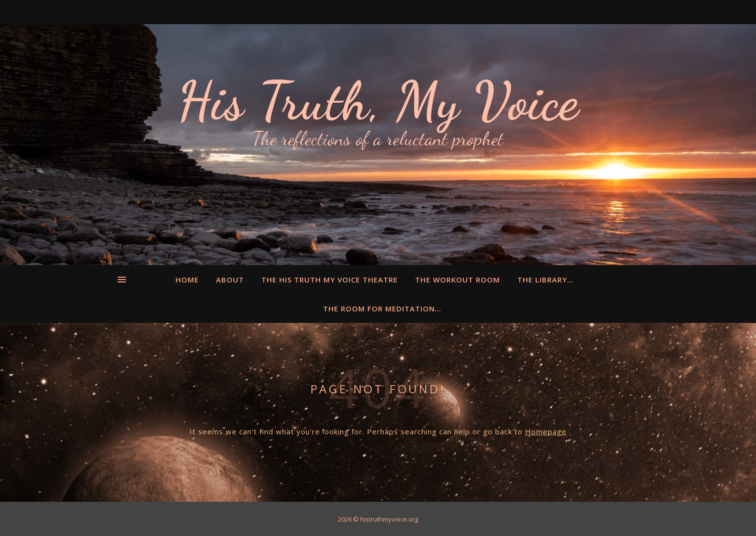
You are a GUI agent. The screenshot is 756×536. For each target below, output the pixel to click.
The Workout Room (458, 280)
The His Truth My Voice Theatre (330, 280)
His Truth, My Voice (378, 101)
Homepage (546, 431)
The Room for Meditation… (382, 308)
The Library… (545, 280)
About (230, 280)
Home (187, 280)
